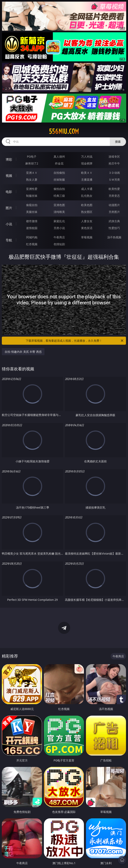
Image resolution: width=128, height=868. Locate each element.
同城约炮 (32, 237)
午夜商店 (59, 237)
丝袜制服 (59, 180)
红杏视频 (32, 244)
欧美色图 (87, 205)
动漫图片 (114, 205)
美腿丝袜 (32, 212)
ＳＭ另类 (114, 180)
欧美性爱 (114, 189)
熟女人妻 (32, 180)
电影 (9, 192)
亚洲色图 (59, 205)
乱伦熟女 (87, 196)
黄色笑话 (87, 228)
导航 (9, 240)
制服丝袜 (32, 196)
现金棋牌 (87, 163)
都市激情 (32, 221)
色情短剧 (59, 244)
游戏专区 (114, 157)
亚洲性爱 (32, 189)
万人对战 (87, 157)
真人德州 (59, 157)
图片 (9, 208)
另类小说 (59, 228)
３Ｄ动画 (114, 173)
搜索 (118, 142)
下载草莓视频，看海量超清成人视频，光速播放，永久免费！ (75, 341)
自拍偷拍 (59, 173)
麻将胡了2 (32, 163)
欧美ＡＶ (87, 173)
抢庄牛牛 (114, 163)
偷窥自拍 (32, 205)
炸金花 (59, 163)
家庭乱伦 (59, 221)
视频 (9, 176)
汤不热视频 (114, 237)
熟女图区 (87, 212)
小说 (9, 224)
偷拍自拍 (59, 189)
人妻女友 (87, 221)
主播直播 (87, 180)
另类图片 (114, 212)
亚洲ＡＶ (32, 173)
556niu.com (64, 131)
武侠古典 (114, 221)
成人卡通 (87, 189)
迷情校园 (32, 228)
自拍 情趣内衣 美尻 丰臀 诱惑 (23, 352)
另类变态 (114, 196)
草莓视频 (87, 237)
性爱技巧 (114, 228)
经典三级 (59, 196)
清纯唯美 (59, 212)
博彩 (9, 159)
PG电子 (32, 157)
